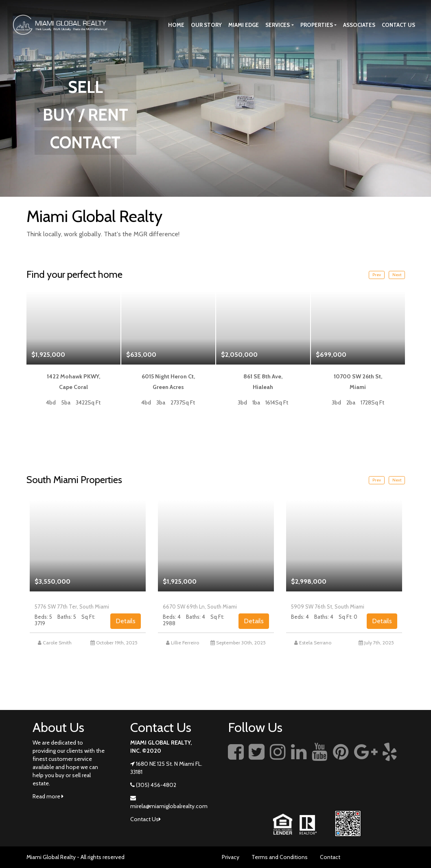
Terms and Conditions (280, 857)
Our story (206, 25)
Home (176, 25)
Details (126, 621)
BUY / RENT (85, 115)
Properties (317, 25)
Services (278, 25)
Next (397, 275)
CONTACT (85, 142)
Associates (359, 25)
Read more (48, 796)
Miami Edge (244, 25)
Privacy (231, 857)
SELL (85, 87)
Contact (330, 857)
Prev (377, 275)
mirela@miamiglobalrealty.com (169, 806)
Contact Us (398, 25)
